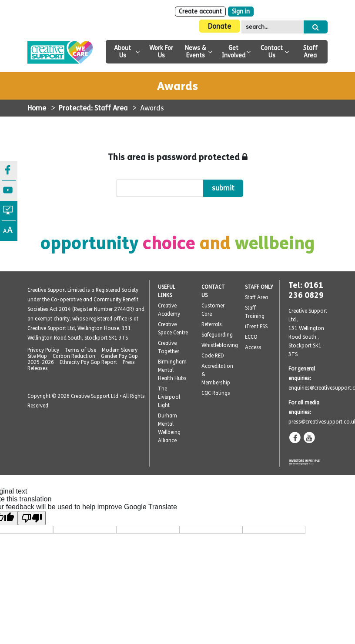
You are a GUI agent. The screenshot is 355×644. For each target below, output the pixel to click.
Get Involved (234, 52)
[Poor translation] (32, 518)
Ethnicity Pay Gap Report (88, 362)
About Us (122, 52)
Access (253, 347)
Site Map (37, 356)
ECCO (251, 337)
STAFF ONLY (259, 287)
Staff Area (310, 52)
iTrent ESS (256, 327)
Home (37, 108)
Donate (219, 26)
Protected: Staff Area (93, 108)
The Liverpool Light (169, 397)
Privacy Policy (43, 350)
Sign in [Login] (241, 12)
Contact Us (272, 52)
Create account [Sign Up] (200, 12)
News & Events (196, 52)
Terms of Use (80, 350)
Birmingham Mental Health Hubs (172, 370)
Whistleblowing (220, 345)
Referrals (212, 324)
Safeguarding (217, 335)
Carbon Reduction (74, 356)
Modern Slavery (120, 350)
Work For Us (161, 52)
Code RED (213, 356)
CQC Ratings (216, 393)
